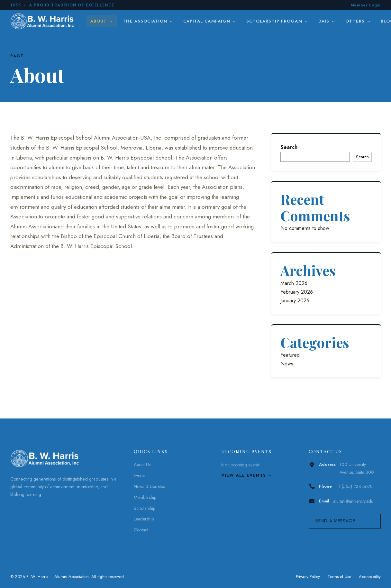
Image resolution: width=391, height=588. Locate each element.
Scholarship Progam (277, 21)
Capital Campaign (210, 21)
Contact (141, 530)
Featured (290, 355)
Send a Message (335, 521)
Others (358, 21)
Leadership (144, 519)
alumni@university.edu (353, 501)
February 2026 (297, 292)
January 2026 (295, 301)
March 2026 (294, 283)
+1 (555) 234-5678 (354, 486)
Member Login (366, 5)
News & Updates (149, 486)
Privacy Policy (308, 577)
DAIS (327, 21)
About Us (142, 464)
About (101, 21)
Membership (145, 497)
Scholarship (145, 508)
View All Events (244, 475)
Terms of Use (339, 577)
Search (289, 147)
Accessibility (370, 577)
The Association (148, 21)
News (287, 364)
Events (139, 475)
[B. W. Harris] (43, 21)
